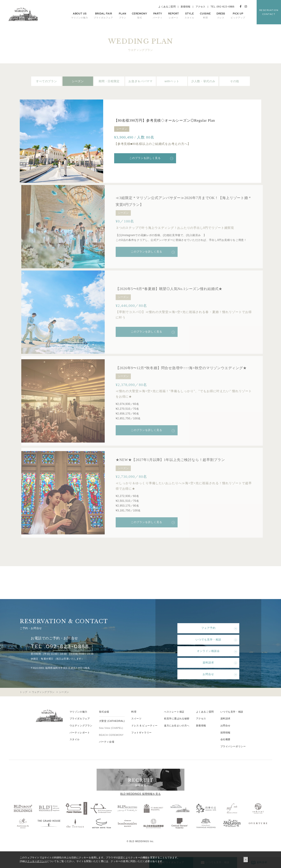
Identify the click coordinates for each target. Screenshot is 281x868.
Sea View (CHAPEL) (111, 737)
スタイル (75, 749)
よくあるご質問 (167, 7)
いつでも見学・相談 (206, 649)
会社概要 (225, 749)
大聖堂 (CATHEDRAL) (112, 730)
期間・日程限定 (109, 81)
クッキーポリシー (37, 861)
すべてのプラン (47, 81)
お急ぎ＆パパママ (140, 81)
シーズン (78, 81)
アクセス (201, 7)
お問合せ (206, 683)
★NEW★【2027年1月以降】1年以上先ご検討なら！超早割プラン (179, 469)
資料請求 (206, 672)
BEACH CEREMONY (111, 744)
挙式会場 (104, 721)
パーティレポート (80, 742)
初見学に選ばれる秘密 (177, 728)
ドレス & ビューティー (144, 735)
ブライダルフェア (80, 728)
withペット (172, 81)
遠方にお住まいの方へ (177, 735)
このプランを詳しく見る (147, 158)
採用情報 (225, 742)
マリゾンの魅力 (78, 721)
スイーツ (136, 728)
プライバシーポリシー (233, 756)
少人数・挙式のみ (203, 81)
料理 (134, 721)
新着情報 (186, 7)
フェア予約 (206, 637)
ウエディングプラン (81, 735)
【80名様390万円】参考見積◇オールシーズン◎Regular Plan (170, 120)
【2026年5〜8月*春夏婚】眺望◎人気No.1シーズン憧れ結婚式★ (178, 288)
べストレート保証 (174, 721)
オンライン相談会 (206, 660)
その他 (235, 81)
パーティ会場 (107, 751)
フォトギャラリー (141, 742)
